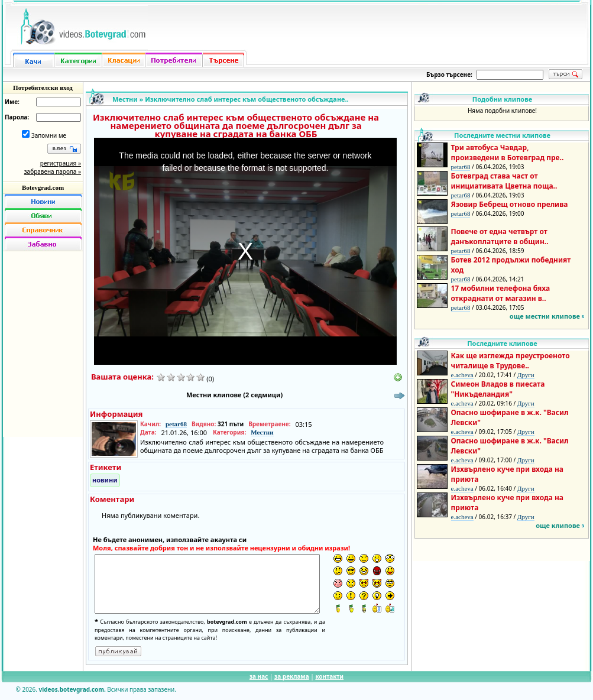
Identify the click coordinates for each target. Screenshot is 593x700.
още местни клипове (545, 316)
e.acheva (462, 375)
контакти (329, 676)
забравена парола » (53, 171)
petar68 (176, 424)
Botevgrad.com (43, 187)
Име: (12, 102)
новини (105, 480)
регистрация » (61, 163)
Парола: (17, 117)
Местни (125, 99)
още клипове (558, 525)
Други (526, 375)
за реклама (292, 676)
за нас (259, 676)
